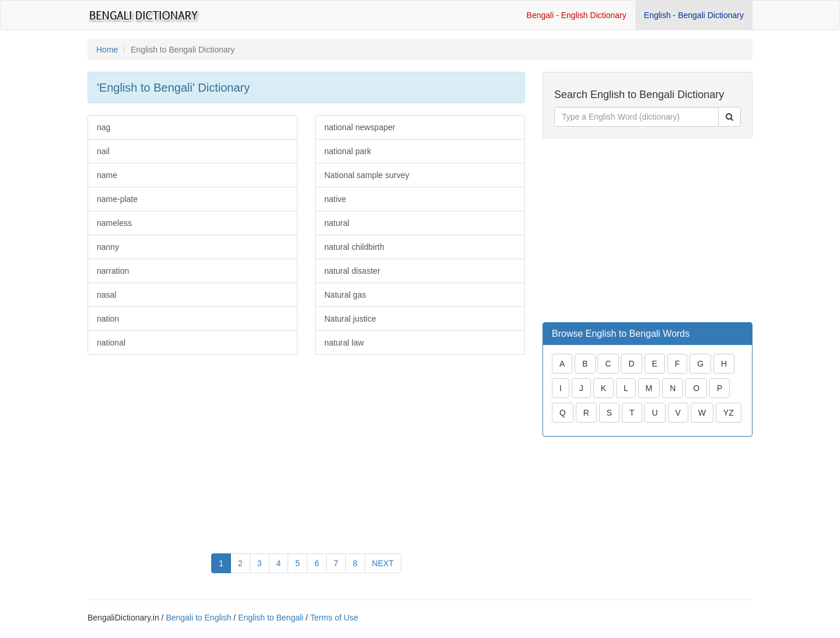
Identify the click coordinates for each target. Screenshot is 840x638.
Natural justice (350, 319)
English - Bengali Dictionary (694, 15)
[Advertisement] (192, 448)
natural (337, 223)
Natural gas (345, 295)
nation (108, 319)
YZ (729, 413)
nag (104, 127)
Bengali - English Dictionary (577, 15)
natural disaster (352, 271)
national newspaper (360, 127)
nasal (106, 295)
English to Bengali (271, 618)
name (107, 175)
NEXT (383, 563)
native (335, 199)
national (111, 343)
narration (113, 271)
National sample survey (367, 175)
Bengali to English (198, 618)
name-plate (117, 199)
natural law (344, 343)
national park (348, 151)
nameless (114, 223)
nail (103, 151)
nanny (108, 247)
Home (107, 50)
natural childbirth (354, 247)
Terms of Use (334, 618)
